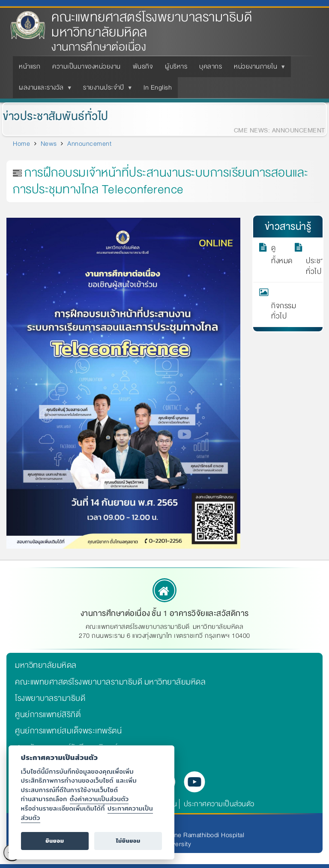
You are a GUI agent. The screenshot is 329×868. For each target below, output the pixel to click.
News (49, 144)
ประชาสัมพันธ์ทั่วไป (312, 260)
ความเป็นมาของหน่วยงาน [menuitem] (87, 66)
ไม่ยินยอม (128, 841)
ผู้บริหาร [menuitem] (176, 66)
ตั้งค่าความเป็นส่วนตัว (99, 799)
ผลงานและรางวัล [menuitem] (43, 90)
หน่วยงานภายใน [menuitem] (257, 69)
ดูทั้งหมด (277, 255)
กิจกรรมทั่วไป (277, 305)
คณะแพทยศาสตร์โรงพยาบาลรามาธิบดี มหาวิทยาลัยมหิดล (152, 25)
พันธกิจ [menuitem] (143, 66)
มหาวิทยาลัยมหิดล (46, 665)
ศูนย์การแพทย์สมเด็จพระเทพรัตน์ (68, 731)
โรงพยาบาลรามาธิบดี (50, 698)
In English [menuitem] (158, 87)
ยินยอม (55, 841)
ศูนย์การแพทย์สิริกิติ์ (48, 715)
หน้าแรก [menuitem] (30, 66)
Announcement (89, 144)
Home (21, 144)
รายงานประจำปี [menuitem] (105, 90)
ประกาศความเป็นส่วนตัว (219, 804)
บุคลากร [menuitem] (211, 66)
